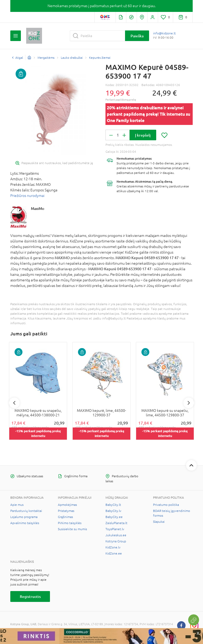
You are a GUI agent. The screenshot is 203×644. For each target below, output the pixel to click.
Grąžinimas (65, 517)
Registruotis (30, 596)
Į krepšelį (143, 135)
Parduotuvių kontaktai (26, 511)
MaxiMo (38, 208)
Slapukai (159, 522)
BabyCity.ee (114, 517)
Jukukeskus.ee (116, 535)
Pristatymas (66, 511)
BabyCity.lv (113, 511)
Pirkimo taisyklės (70, 523)
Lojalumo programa (24, 517)
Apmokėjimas (67, 505)
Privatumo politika (166, 505)
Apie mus (17, 505)
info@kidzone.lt (164, 33)
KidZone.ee (114, 553)
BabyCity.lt (113, 505)
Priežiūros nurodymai (27, 196)
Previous (14, 403)
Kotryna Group (116, 541)
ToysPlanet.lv (115, 529)
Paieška (137, 36)
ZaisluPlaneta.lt (116, 523)
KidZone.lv (113, 547)
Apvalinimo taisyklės (25, 523)
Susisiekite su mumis (72, 529)
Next (189, 403)
